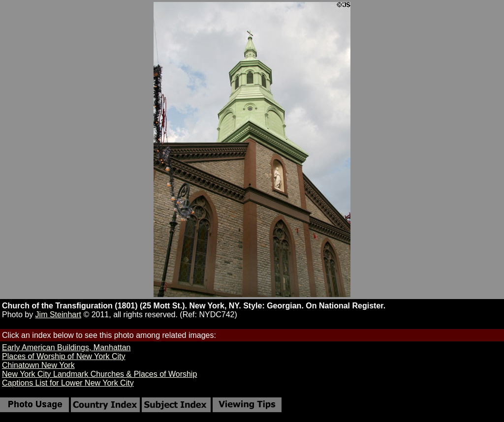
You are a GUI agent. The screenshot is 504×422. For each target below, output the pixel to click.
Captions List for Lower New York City (68, 383)
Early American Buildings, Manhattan (66, 347)
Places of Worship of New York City (63, 356)
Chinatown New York (38, 365)
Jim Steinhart (58, 315)
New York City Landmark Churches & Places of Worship (99, 374)
